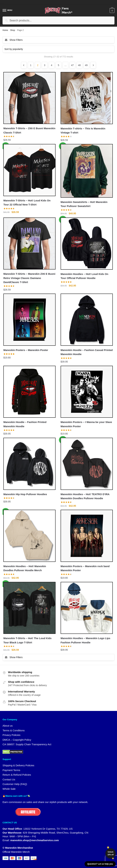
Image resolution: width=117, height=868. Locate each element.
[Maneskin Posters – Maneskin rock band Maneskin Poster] (87, 536)
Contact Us (9, 779)
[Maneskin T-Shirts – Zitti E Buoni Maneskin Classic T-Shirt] (29, 98)
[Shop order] (58, 49)
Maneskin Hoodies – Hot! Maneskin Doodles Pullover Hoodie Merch (25, 568)
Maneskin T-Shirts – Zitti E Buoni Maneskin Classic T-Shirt (29, 130)
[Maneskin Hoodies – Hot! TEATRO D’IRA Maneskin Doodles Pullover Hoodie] (87, 464)
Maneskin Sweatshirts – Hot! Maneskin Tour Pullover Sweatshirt (84, 204)
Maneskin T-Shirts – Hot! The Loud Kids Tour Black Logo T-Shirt (27, 640)
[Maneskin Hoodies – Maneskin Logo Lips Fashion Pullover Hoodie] (87, 608)
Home (5, 30)
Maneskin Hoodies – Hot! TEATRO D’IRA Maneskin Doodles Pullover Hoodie (85, 496)
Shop (13, 30)
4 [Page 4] (52, 65)
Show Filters (14, 40)
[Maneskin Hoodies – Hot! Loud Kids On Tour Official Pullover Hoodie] (87, 244)
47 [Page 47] (72, 65)
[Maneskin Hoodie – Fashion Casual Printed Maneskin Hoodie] (87, 320)
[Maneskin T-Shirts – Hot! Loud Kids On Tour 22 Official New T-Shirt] (29, 170)
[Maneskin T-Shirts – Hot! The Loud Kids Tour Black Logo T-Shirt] (29, 608)
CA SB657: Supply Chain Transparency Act (27, 744)
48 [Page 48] (79, 65)
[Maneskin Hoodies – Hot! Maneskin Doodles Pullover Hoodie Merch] (29, 536)
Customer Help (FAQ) (15, 784)
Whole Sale (9, 789)
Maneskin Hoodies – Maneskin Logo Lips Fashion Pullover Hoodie (85, 640)
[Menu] (8, 11)
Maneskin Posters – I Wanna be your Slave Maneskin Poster (86, 424)
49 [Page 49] (86, 65)
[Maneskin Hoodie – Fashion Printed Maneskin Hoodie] (29, 392)
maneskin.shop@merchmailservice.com (35, 840)
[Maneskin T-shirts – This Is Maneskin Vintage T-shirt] (87, 98)
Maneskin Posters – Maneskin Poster (26, 350)
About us (8, 726)
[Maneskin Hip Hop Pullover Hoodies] (29, 464)
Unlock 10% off (111, 853)
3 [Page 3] (45, 65)
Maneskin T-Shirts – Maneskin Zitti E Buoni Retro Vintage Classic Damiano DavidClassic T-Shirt (29, 278)
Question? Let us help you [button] (100, 864)
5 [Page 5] (59, 65)
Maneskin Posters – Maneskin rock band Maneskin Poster (85, 568)
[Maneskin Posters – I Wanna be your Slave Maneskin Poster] (87, 392)
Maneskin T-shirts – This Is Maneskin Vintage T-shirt (83, 130)
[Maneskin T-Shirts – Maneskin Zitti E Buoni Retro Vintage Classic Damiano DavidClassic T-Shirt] (29, 243)
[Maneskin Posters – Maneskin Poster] (29, 320)
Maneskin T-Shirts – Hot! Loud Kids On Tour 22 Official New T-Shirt (27, 202)
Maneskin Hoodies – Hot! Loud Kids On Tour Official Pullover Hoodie (84, 276)
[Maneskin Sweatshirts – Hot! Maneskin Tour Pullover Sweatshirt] (87, 171)
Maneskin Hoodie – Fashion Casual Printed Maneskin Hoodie (87, 352)
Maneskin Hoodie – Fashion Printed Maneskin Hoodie (25, 424)
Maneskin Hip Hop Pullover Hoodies (25, 494)
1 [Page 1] (31, 65)
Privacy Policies (11, 735)
